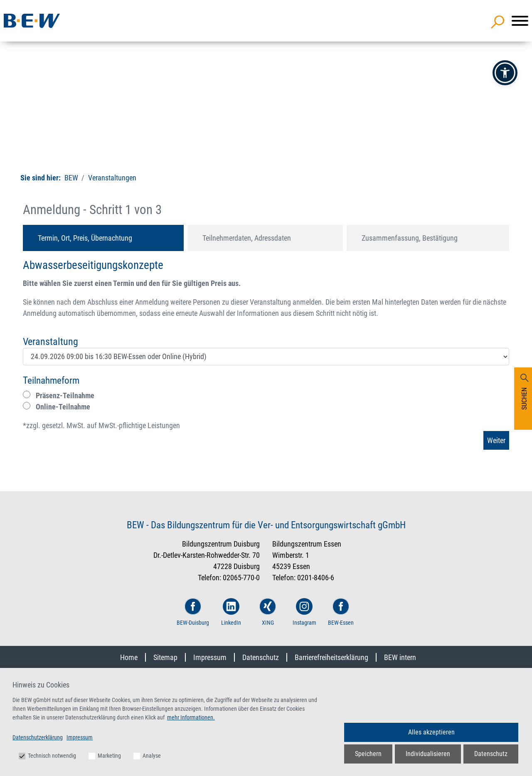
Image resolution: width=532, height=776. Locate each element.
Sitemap (165, 657)
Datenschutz (261, 657)
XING (268, 612)
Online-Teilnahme (57, 406)
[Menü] (520, 21)
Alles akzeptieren (431, 732)
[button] (505, 73)
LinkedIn (231, 612)
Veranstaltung (50, 342)
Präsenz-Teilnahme (59, 395)
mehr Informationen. (191, 717)
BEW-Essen (341, 612)
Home (129, 657)
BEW (71, 178)
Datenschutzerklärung (38, 737)
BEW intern (400, 657)
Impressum (210, 657)
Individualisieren (428, 754)
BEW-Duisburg (193, 612)
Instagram (304, 612)
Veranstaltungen (111, 178)
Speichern (368, 754)
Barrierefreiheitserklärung (331, 657)
